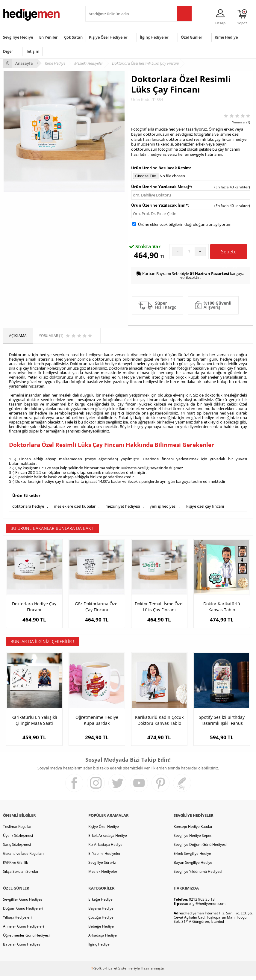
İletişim (32, 51)
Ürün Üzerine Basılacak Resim (160, 168)
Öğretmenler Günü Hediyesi (26, 939)
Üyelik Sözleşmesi (18, 840)
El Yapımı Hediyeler (104, 858)
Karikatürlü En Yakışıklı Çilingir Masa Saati (34, 724)
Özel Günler (192, 37)
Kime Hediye (226, 37)
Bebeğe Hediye (101, 930)
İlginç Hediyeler (154, 37)
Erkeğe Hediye (100, 903)
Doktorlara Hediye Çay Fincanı (34, 607)
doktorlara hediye (28, 506)
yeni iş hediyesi (163, 506)
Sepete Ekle (229, 254)
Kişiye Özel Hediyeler (108, 37)
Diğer (8, 51)
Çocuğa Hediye (101, 921)
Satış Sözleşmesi (17, 849)
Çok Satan (73, 37)
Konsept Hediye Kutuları (194, 831)
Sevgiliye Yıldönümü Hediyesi (198, 876)
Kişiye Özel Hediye (104, 831)
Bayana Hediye (101, 912)
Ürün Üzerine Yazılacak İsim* (159, 205)
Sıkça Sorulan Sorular (21, 876)
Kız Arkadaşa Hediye (105, 849)
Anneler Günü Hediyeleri (24, 930)
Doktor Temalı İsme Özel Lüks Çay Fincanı (159, 607)
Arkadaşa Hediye (103, 939)
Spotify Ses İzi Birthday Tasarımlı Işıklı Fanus (222, 724)
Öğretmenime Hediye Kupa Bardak (97, 724)
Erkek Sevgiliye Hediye (192, 858)
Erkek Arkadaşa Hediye (108, 840)
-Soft (97, 972)
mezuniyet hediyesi (123, 506)
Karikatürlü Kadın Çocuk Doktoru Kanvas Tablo (159, 724)
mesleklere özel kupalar (75, 506)
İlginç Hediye (99, 948)
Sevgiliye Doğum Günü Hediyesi (200, 849)
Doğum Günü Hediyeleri (23, 912)
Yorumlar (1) (241, 122)
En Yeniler (49, 37)
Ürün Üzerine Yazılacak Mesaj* (161, 187)
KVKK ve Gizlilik (15, 867)
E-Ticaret (110, 972)
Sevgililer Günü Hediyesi (23, 903)
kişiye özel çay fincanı (205, 506)
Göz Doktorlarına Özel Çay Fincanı (97, 607)
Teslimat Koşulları (18, 831)
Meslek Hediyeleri (103, 876)
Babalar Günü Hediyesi (22, 948)
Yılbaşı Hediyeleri (17, 921)
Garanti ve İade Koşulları (23, 858)
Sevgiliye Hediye (18, 37)
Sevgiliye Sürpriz (102, 867)
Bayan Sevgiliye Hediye (193, 867)
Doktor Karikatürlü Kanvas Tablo (222, 607)
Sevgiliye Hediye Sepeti (193, 840)
